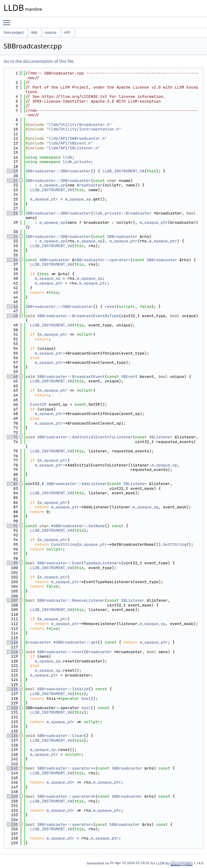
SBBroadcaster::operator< (65, 824)
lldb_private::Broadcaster (122, 213)
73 (12, 437)
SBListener (161, 437)
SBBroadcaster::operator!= (66, 796)
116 (12, 642)
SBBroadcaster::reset (60, 652)
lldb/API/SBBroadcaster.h (77, 138)
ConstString (64, 544)
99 (12, 563)
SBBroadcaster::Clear (60, 736)
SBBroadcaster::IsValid (63, 689)
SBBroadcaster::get (77, 642)
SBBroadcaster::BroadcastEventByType (78, 316)
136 (12, 736)
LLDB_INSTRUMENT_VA (123, 171)
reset (111, 307)
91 (12, 526)
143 (12, 768)
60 (12, 377)
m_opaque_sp (52, 185)
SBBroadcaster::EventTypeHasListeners (79, 563)
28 (12, 213)
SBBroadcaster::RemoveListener (71, 600)
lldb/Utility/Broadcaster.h (79, 125)
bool (86, 698)
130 (12, 708)
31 (12, 237)
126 (12, 689)
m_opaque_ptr (44, 199)
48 (12, 316)
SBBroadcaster (122, 237)
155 (12, 824)
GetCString (175, 544)
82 (12, 484)
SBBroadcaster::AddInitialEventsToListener (85, 437)
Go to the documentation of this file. (39, 61)
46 (12, 307)
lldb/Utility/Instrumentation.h (84, 129)
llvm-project (14, 32)
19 (12, 171)
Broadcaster (90, 185)
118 (12, 652)
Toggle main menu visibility (8, 20)
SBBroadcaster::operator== (66, 768)
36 (12, 260)
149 (12, 796)
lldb (34, 32)
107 (12, 600)
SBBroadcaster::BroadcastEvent (71, 377)
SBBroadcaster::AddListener (77, 484)
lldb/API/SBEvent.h (70, 143)
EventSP (38, 404)
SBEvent (129, 377)
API (67, 32)
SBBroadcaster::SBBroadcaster (58, 171)
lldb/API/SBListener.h (73, 148)
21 (12, 181)
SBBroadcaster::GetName (79, 526)
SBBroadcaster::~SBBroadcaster (59, 307)
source (51, 32)
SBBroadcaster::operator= (102, 260)
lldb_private (77, 162)
